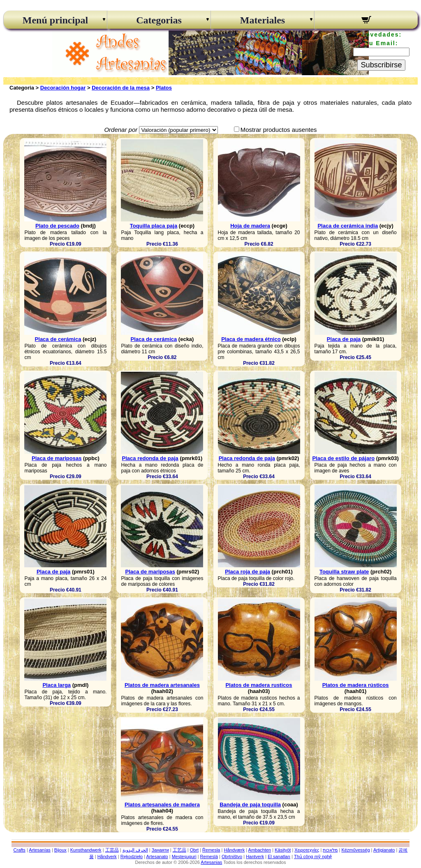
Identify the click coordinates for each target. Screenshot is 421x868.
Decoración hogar (63, 88)
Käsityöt (283, 850)
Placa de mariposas (57, 458)
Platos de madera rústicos (356, 685)
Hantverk (255, 856)
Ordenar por (121, 130)
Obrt (194, 850)
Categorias (159, 20)
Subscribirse (381, 65)
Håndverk (107, 856)
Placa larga (57, 685)
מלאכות (330, 850)
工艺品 (179, 850)
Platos (164, 88)
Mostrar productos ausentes (279, 130)
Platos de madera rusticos (259, 685)
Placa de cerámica (58, 339)
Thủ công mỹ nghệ (313, 856)
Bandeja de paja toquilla (250, 805)
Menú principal (55, 20)
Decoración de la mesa (121, 88)
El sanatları (279, 856)
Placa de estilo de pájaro (343, 458)
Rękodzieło (132, 856)
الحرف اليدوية (135, 850)
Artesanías (40, 850)
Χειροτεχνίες (307, 850)
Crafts (20, 850)
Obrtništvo (232, 856)
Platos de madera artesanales (162, 685)
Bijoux (60, 850)
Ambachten (260, 850)
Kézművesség (355, 850)
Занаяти (160, 850)
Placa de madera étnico (251, 339)
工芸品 (112, 850)
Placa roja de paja (248, 572)
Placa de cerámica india (348, 226)
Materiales (263, 20)
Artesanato (157, 856)
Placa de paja (344, 339)
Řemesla (211, 850)
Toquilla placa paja (154, 226)
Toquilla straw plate (344, 572)
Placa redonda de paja (150, 458)
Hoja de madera (250, 226)
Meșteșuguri (184, 856)
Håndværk (234, 850)
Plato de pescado (57, 226)
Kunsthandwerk (86, 850)
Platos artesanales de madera (162, 805)
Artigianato (384, 850)
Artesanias (211, 862)
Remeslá (209, 856)
